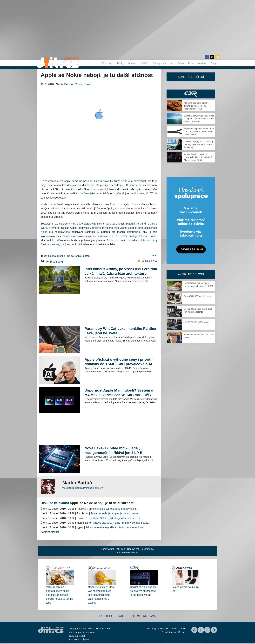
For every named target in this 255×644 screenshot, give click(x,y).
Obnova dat (133, 549)
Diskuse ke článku (55, 503)
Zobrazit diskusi (50, 532)
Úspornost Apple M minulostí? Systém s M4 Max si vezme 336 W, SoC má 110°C (119, 393)
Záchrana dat (148, 549)
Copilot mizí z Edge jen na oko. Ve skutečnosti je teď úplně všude (143, 591)
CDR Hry (191, 94)
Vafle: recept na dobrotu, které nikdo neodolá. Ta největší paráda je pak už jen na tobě (60, 595)
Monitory (202, 63)
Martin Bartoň (64, 84)
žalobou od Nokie (73, 236)
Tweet (154, 255)
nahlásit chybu (149, 261)
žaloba (52, 256)
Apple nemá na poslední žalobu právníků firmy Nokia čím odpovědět (105, 181)
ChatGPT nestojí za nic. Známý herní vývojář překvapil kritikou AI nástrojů (199, 144)
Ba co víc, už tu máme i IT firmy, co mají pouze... (122, 523)
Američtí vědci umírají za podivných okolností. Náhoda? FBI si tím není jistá (198, 157)
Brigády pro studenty (127, 553)
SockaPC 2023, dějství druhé (198, 296)
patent (87, 256)
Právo (181, 63)
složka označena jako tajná (85, 193)
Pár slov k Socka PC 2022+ (197, 322)
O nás (136, 616)
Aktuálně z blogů (191, 274)
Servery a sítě (159, 63)
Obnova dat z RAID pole (113, 549)
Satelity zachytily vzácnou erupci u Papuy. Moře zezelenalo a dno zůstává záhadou (199, 119)
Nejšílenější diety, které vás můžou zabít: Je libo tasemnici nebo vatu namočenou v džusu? (101, 595)
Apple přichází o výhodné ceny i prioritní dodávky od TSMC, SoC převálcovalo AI (119, 362)
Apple (78, 256)
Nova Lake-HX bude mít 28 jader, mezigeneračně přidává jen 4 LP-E (114, 450)
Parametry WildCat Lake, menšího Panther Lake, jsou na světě (121, 331)
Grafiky (132, 63)
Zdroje (214, 63)
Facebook (107, 616)
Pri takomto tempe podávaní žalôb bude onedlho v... (116, 527)
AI (172, 63)
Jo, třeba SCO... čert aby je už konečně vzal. (115, 518)
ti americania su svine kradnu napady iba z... (112, 509)
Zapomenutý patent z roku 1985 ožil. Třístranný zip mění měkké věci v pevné (199, 132)
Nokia (70, 256)
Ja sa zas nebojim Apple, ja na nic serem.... (116, 513)
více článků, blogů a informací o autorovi (83, 488)
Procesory (107, 63)
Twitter (123, 616)
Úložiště (144, 63)
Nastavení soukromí (79, 639)
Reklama (149, 616)
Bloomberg (57, 262)
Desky (120, 63)
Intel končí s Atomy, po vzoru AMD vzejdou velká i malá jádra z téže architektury (121, 271)
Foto (191, 63)
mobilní (61, 256)
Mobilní (79, 84)
